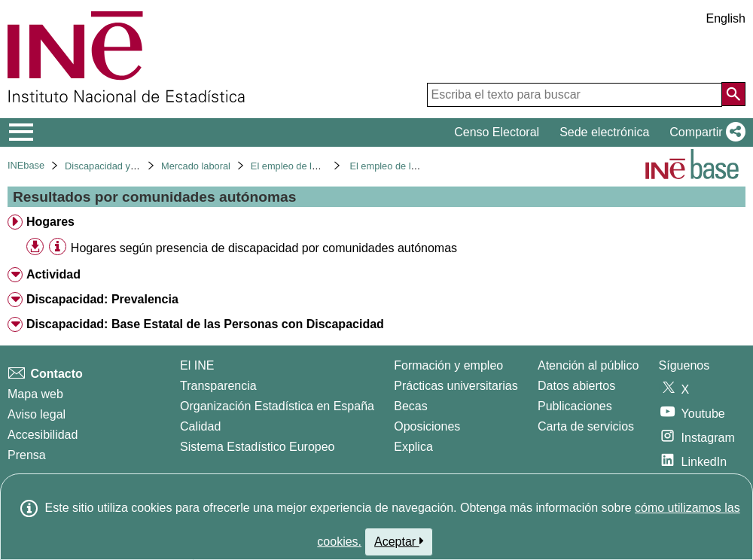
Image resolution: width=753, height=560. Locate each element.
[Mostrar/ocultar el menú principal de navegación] (21, 132)
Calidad (200, 426)
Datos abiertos (576, 386)
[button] (704, 132)
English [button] (726, 18)
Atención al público (588, 365)
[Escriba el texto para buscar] (575, 95)
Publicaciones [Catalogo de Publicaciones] (575, 406)
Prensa (27, 455)
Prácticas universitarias (456, 386)
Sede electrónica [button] (604, 132)
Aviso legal (37, 414)
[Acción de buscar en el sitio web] (733, 94)
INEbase (26, 165)
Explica (413, 447)
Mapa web (35, 394)
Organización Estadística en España (277, 406)
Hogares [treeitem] (50, 222)
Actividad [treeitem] (53, 274)
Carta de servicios (586, 426)
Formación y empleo (448, 365)
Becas (410, 406)
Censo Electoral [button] (497, 132)
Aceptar (399, 541)
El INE (197, 365)
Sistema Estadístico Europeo (257, 447)
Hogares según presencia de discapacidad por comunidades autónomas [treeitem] (264, 248)
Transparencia (218, 386)
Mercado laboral (196, 166)
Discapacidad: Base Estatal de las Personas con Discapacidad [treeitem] (205, 324)
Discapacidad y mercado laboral (133, 166)
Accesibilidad (43, 435)
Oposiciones (427, 426)
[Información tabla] (58, 247)
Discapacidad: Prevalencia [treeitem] (102, 299)
